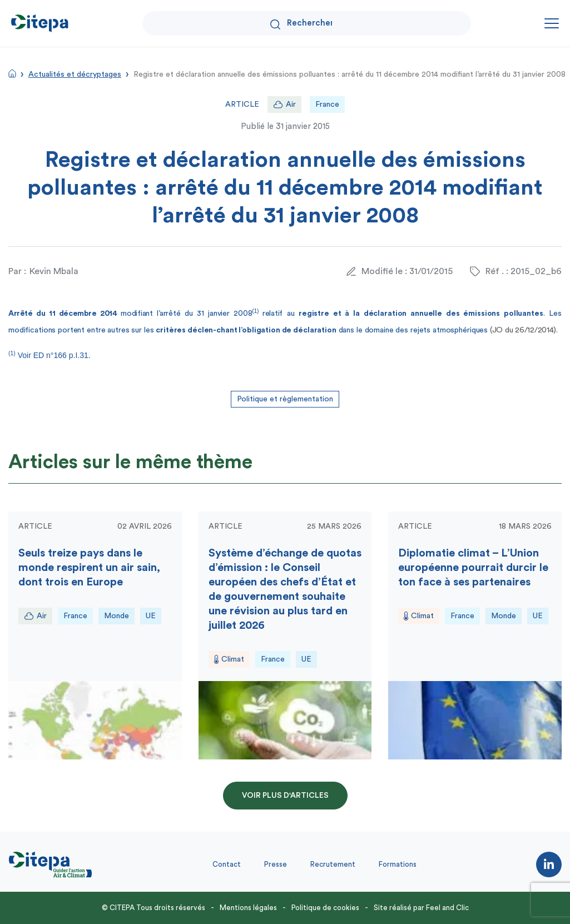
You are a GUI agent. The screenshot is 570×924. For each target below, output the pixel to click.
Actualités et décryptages (75, 74)
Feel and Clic (447, 908)
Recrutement (333, 864)
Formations (398, 864)
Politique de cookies (325, 908)
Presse (276, 864)
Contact (227, 864)
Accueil (12, 73)
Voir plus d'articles (285, 796)
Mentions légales (248, 908)
